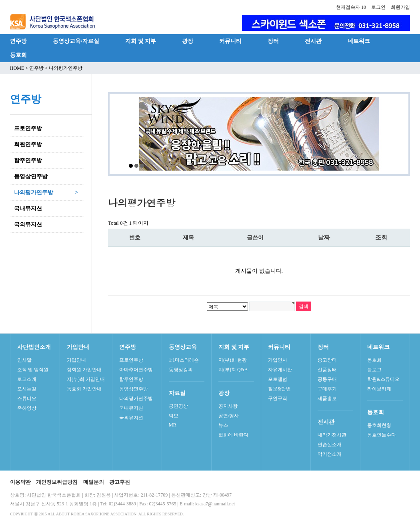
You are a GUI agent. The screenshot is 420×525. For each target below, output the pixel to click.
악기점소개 (330, 454)
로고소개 (27, 379)
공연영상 (178, 406)
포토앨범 (278, 379)
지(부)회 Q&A (233, 370)
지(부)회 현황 (233, 360)
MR (173, 425)
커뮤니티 (230, 41)
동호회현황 (379, 425)
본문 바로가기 (0, 0)
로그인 (378, 7)
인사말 (24, 360)
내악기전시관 (332, 435)
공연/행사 (229, 416)
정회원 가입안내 (84, 370)
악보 (174, 416)
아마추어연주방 (136, 370)
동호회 (18, 55)
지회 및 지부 (141, 41)
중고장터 (327, 360)
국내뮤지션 (131, 408)
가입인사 (278, 360)
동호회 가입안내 (84, 389)
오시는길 (27, 389)
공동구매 (327, 379)
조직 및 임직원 (33, 370)
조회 (381, 237)
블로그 (374, 370)
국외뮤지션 (131, 418)
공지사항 (228, 406)
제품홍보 (327, 398)
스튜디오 (27, 398)
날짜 (324, 237)
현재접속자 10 (351, 7)
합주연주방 (131, 379)
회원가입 (400, 7)
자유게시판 (280, 370)
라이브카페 (379, 389)
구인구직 (278, 398)
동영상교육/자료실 (76, 41)
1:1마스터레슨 (184, 360)
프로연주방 (131, 360)
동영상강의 (181, 370)
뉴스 (223, 425)
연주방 (18, 41)
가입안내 (76, 360)
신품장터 (327, 370)
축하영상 (27, 408)
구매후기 (327, 389)
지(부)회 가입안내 (86, 379)
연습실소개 (330, 445)
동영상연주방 (134, 389)
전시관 (313, 41)
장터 (273, 41)
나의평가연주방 (136, 398)
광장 (188, 41)
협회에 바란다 (233, 435)
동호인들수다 (382, 435)
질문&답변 (279, 389)
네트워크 (359, 41)
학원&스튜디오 (383, 379)
